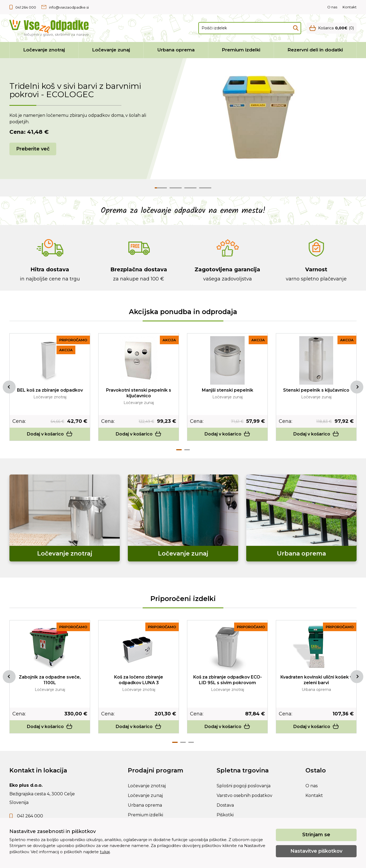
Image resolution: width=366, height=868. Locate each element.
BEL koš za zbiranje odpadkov (50, 390)
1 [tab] (179, 450)
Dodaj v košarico (50, 434)
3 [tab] (191, 742)
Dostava (225, 805)
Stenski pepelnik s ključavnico (316, 390)
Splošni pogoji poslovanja (244, 786)
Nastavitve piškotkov (316, 851)
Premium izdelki (241, 50)
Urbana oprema (176, 50)
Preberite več (33, 149)
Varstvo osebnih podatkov (244, 795)
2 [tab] (187, 450)
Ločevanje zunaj (111, 50)
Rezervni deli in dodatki (315, 50)
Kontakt (350, 7)
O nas (332, 7)
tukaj (105, 852)
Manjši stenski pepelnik (228, 390)
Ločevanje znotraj (44, 50)
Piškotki (225, 815)
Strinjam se (316, 835)
